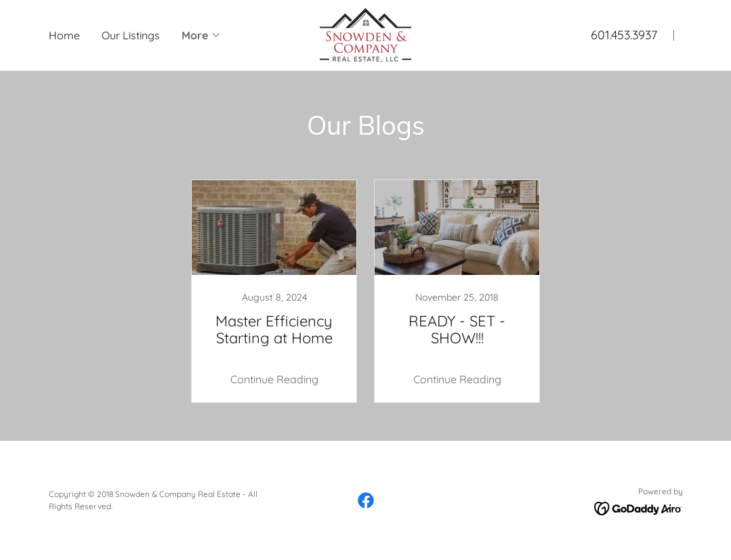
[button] (202, 35)
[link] (365, 34)
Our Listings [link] (131, 35)
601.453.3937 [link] (624, 35)
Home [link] (64, 35)
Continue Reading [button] (274, 379)
